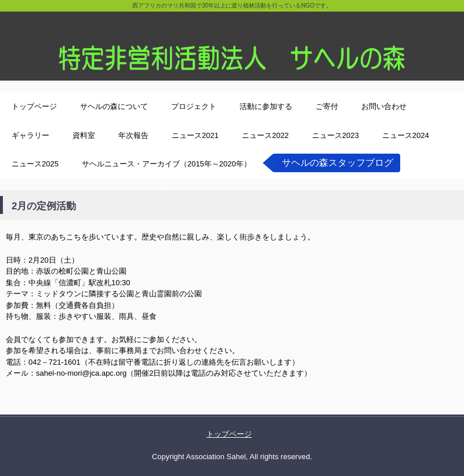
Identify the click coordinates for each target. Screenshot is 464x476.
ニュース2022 (265, 135)
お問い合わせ (384, 106)
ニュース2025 (35, 164)
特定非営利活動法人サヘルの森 (232, 40)
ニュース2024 (406, 135)
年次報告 (133, 135)
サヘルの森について (114, 106)
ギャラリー (30, 135)
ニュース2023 (336, 135)
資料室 (84, 135)
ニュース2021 (195, 135)
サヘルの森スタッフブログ (338, 163)
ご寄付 (327, 106)
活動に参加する (266, 106)
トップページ (34, 106)
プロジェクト (194, 106)
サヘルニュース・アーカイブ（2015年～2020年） (166, 164)
